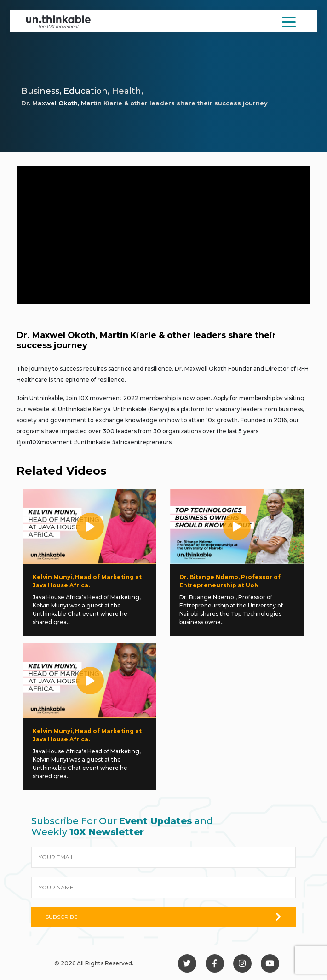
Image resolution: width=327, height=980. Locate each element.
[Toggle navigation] (289, 21)
